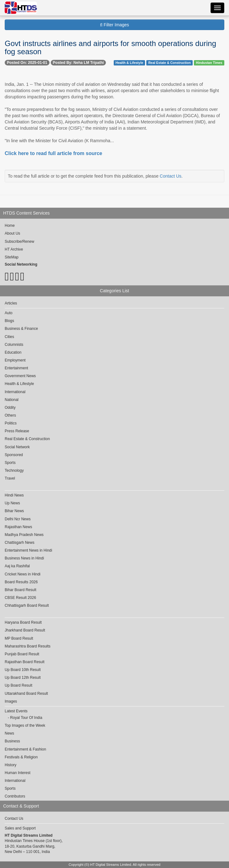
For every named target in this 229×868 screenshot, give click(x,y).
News (9, 733)
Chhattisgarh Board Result (27, 606)
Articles (11, 303)
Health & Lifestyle (129, 63)
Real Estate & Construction (169, 63)
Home (10, 226)
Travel (10, 478)
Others (10, 415)
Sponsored (14, 455)
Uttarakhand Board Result (26, 694)
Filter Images (114, 25)
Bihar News (14, 511)
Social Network (17, 447)
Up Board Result (18, 685)
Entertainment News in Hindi (28, 550)
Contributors (15, 796)
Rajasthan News (18, 527)
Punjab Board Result (22, 654)
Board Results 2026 (21, 582)
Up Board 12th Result (23, 678)
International (15, 392)
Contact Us (171, 176)
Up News (12, 503)
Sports (10, 463)
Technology (14, 470)
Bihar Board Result (21, 590)
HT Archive (14, 249)
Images (11, 701)
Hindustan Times (209, 63)
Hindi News (14, 495)
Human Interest (18, 773)
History (10, 765)
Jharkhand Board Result (25, 630)
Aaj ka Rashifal (17, 566)
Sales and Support (20, 828)
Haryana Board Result (23, 622)
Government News (20, 376)
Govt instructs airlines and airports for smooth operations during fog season (110, 47)
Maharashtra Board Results (28, 646)
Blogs (9, 321)
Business (12, 741)
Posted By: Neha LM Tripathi (78, 63)
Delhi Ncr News (18, 519)
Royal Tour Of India (26, 718)
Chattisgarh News (20, 543)
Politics (11, 423)
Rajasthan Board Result (25, 662)
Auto (9, 313)
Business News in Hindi (24, 558)
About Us (12, 233)
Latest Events (16, 711)
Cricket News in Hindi (23, 574)
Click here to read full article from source (53, 153)
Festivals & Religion (21, 757)
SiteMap (12, 257)
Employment (15, 360)
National (12, 400)
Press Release (17, 431)
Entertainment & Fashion (25, 749)
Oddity (10, 408)
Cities (9, 337)
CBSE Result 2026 (20, 598)
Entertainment (16, 368)
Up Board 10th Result (23, 670)
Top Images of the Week (25, 725)
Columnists (14, 345)
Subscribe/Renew (19, 242)
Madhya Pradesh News (24, 535)
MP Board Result (19, 638)
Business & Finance (21, 329)
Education (13, 352)
